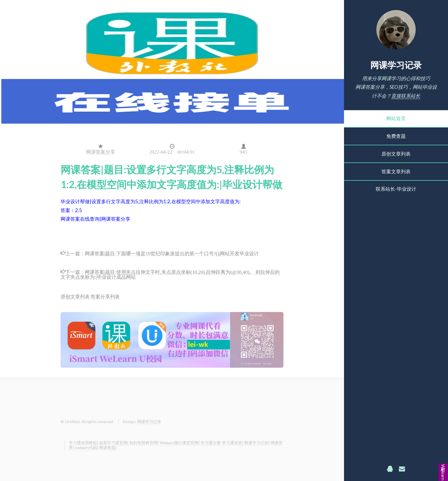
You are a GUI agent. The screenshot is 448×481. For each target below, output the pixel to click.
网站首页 (396, 118)
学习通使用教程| (84, 443)
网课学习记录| (257, 443)
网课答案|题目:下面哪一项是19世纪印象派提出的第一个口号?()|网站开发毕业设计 (172, 253)
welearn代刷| (87, 447)
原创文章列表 (396, 154)
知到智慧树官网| (144, 443)
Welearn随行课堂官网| (180, 443)
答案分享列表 (105, 296)
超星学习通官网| (114, 443)
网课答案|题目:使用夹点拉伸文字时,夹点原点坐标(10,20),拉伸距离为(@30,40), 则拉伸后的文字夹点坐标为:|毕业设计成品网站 (170, 274)
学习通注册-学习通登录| (222, 443)
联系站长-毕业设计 (396, 189)
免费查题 (396, 136)
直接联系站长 (406, 96)
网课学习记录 (396, 65)
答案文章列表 (396, 171)
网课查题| (108, 447)
